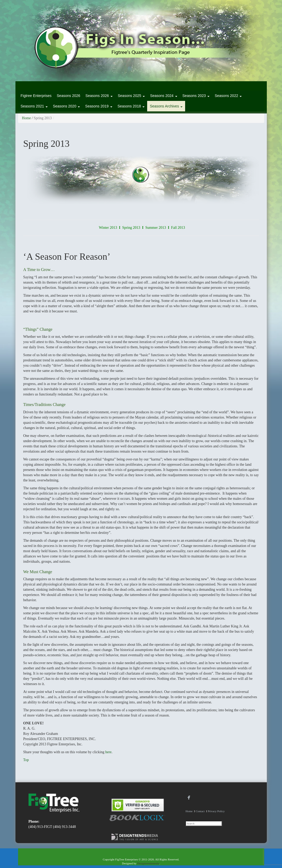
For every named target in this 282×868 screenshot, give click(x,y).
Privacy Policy (216, 811)
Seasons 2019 (99, 106)
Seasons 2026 (69, 96)
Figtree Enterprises (36, 96)
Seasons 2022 (228, 96)
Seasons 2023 (196, 96)
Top (26, 760)
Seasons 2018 (131, 106)
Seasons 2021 (34, 106)
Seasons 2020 (66, 106)
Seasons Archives (166, 106)
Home (26, 118)
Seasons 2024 (164, 96)
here (108, 752)
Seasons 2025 (131, 96)
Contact (200, 811)
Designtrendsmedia (148, 863)
